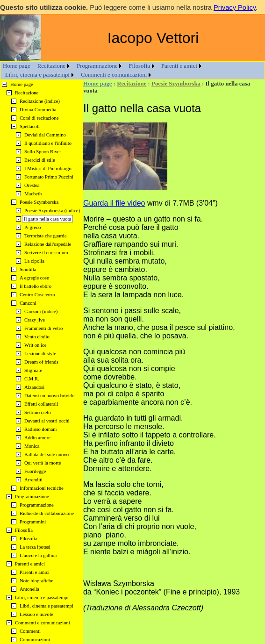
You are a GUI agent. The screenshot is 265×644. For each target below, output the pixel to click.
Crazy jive (35, 320)
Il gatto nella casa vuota (47, 219)
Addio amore (37, 438)
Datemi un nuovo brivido (49, 396)
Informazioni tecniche (42, 488)
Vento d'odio (37, 337)
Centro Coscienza (37, 295)
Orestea (32, 185)
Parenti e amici (179, 66)
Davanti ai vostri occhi (47, 421)
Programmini (33, 522)
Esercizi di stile (40, 160)
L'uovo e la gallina (38, 555)
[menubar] (132, 71)
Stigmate (33, 370)
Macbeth (33, 194)
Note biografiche (36, 581)
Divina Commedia (38, 110)
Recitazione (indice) (40, 101)
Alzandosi (34, 387)
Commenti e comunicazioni (114, 75)
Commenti (30, 631)
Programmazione (97, 66)
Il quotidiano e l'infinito (48, 143)
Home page (17, 66)
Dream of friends (41, 362)
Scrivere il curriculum (46, 253)
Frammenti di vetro (43, 328)
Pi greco (32, 227)
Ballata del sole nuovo (47, 454)
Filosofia (139, 66)
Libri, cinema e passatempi (37, 75)
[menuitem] (17, 66)
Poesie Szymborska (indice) (52, 211)
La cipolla (34, 261)
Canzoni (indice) (41, 311)
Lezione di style (40, 354)
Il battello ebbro (36, 286)
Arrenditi (33, 480)
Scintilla (28, 269)
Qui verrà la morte (43, 463)
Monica (32, 446)
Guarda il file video (114, 203)
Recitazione (51, 66)
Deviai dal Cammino (45, 135)
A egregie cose (34, 278)
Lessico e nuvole (36, 614)
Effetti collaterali (41, 404)
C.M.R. (32, 379)
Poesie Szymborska (176, 84)
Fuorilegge (35, 471)
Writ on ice (36, 345)
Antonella (29, 589)
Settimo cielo (38, 412)
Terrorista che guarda (45, 236)
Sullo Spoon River (43, 152)
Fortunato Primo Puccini (49, 177)
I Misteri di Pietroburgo (48, 168)
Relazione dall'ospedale (48, 244)
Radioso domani (41, 429)
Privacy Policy (235, 7)
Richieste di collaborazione (47, 513)
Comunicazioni (35, 640)
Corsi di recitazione (39, 118)
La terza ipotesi (35, 547)
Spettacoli (30, 126)
